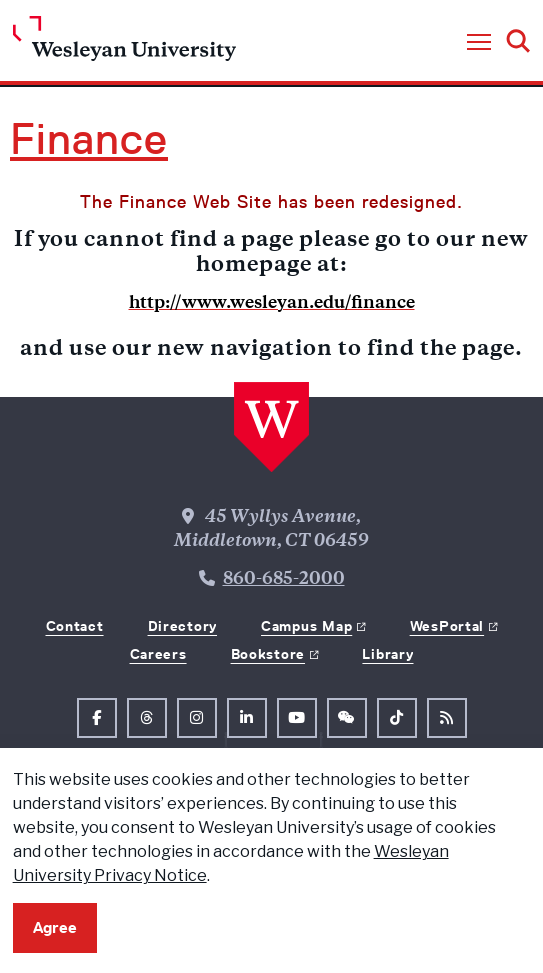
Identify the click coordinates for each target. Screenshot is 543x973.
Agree (55, 927)
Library (387, 654)
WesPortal (447, 626)
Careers (158, 654)
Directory (182, 626)
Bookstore (268, 654)
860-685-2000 (284, 580)
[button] (479, 43)
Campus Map (306, 626)
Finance (89, 139)
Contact (75, 626)
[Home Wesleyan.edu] (124, 43)
